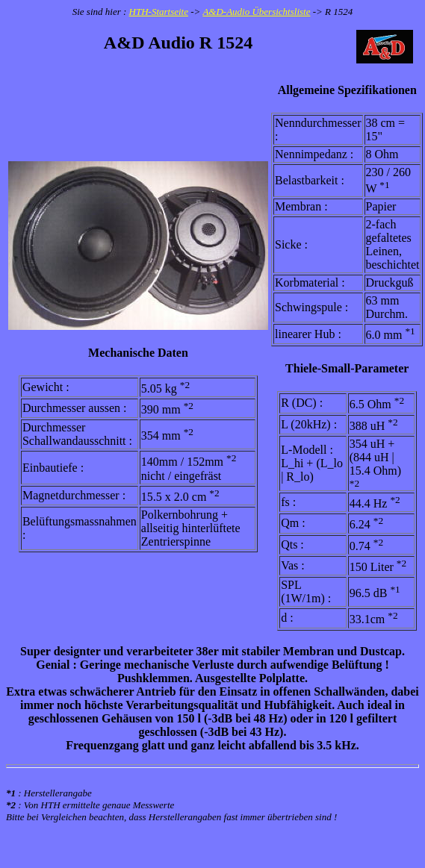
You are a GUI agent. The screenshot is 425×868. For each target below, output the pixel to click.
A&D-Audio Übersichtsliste (256, 12)
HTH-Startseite (159, 12)
